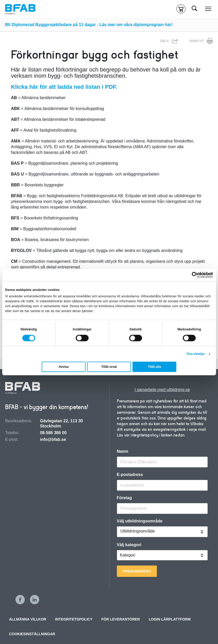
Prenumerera (137, 571)
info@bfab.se (53, 439)
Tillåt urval (109, 367)
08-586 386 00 (53, 433)
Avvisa (63, 367)
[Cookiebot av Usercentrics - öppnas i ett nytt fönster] (190, 275)
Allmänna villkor (28, 619)
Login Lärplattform (170, 619)
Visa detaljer (196, 354)
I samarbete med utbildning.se (162, 390)
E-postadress (130, 475)
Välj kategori (129, 545)
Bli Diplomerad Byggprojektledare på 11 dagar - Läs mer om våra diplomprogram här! (89, 25)
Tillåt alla (154, 367)
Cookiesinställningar (32, 634)
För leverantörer (121, 619)
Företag (124, 498)
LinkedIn (35, 600)
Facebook (20, 600)
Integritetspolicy (74, 619)
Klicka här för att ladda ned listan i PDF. (64, 87)
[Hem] (20, 9)
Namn (123, 451)
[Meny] (208, 9)
